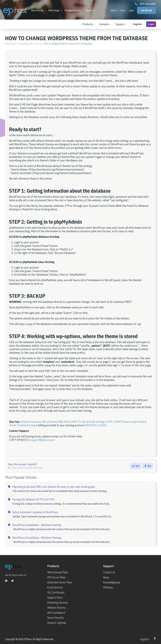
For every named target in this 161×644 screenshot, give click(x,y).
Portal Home (11, 44)
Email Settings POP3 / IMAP (105, 422)
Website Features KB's (34, 422)
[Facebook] (6, 581)
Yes (136, 466)
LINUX (103, 425)
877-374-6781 (148, 4)
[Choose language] (145, 639)
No (148, 466)
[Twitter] (12, 581)
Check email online (134, 422)
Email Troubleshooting (23, 425)
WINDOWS (91, 425)
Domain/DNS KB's (59, 422)
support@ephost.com (42, 440)
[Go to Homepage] (15, 11)
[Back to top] (155, 639)
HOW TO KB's (79, 422)
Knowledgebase (26, 44)
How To (38, 44)
